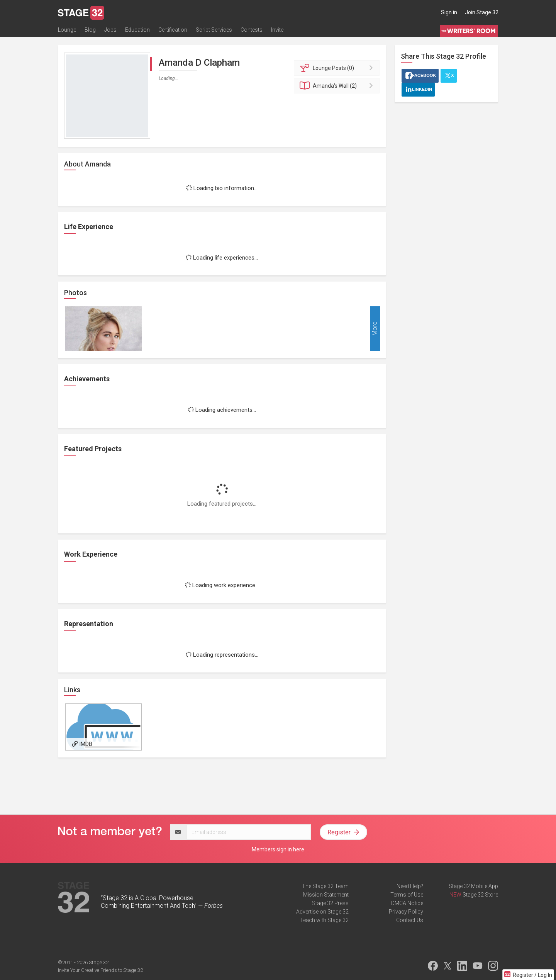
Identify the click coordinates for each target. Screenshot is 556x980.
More (375, 329)
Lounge (67, 30)
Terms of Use (407, 895)
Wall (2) (338, 86)
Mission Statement (326, 895)
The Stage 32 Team (325, 886)
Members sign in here (278, 849)
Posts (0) (338, 68)
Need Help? (410, 886)
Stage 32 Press (330, 903)
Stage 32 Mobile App (473, 886)
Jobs (110, 30)
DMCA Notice (407, 903)
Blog (90, 30)
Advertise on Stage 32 (322, 912)
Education (137, 30)
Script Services (214, 30)
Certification (173, 30)
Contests (252, 30)
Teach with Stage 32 (324, 920)
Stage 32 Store (480, 895)
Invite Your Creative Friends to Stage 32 (100, 970)
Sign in (449, 12)
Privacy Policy (406, 912)
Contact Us (410, 920)
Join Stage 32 (482, 12)
